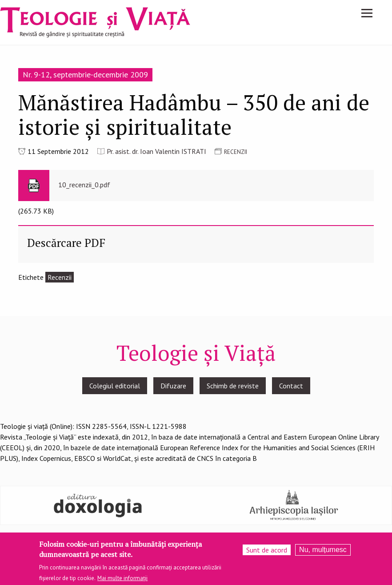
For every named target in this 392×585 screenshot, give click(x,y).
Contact (291, 386)
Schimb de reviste (233, 386)
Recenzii (60, 277)
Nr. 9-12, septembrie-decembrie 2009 (85, 75)
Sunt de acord (267, 552)
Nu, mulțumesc (323, 552)
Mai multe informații (122, 580)
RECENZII (236, 152)
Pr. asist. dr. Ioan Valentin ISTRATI (156, 151)
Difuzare (173, 386)
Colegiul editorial (115, 386)
